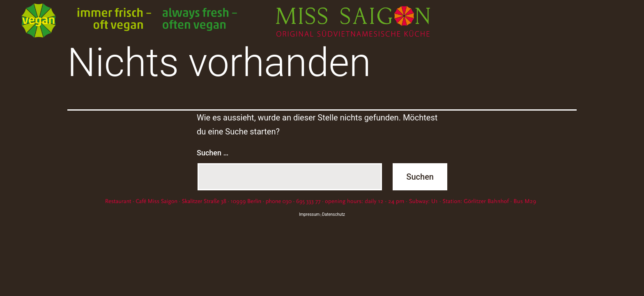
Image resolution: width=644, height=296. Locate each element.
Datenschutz (333, 214)
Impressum (309, 214)
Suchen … (213, 153)
